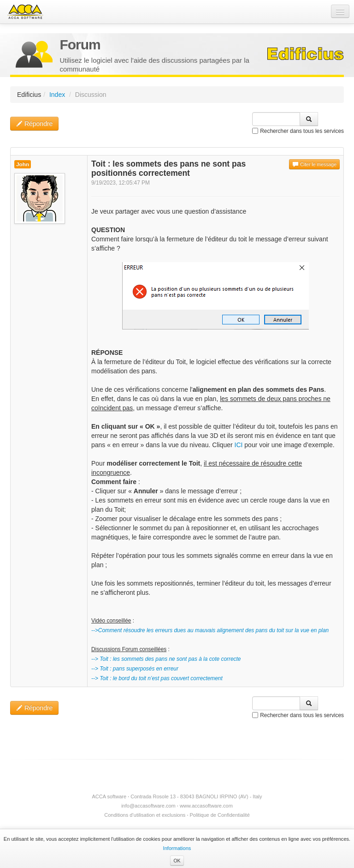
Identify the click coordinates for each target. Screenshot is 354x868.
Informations (177, 848)
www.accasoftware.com (206, 806)
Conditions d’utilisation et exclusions (145, 815)
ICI (239, 445)
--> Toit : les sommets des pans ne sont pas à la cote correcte (166, 659)
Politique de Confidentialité (220, 815)
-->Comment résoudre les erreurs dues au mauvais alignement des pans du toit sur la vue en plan (210, 630)
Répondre (34, 124)
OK (177, 861)
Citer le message (314, 164)
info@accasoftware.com (148, 806)
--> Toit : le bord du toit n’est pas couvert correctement (157, 678)
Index (57, 95)
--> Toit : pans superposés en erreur (135, 669)
